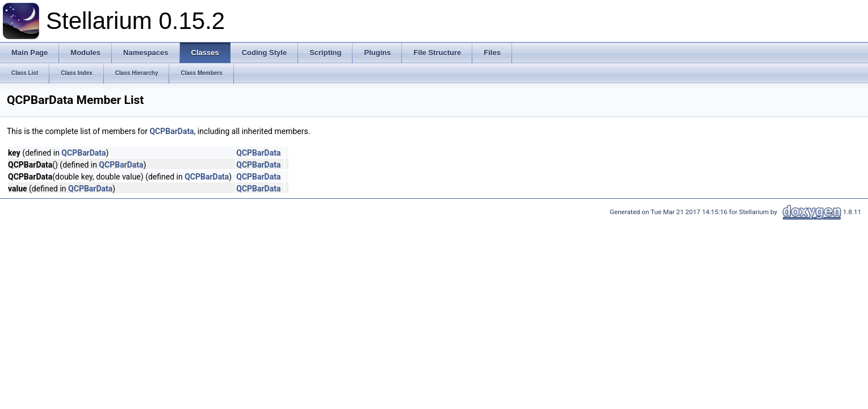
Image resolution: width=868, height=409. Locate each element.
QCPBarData (171, 131)
